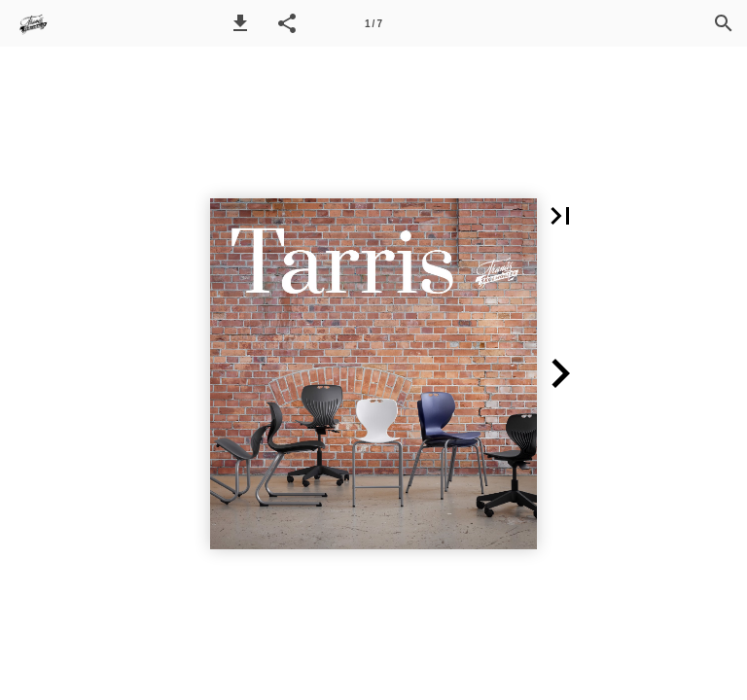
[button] (240, 23)
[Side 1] (373, 23)
